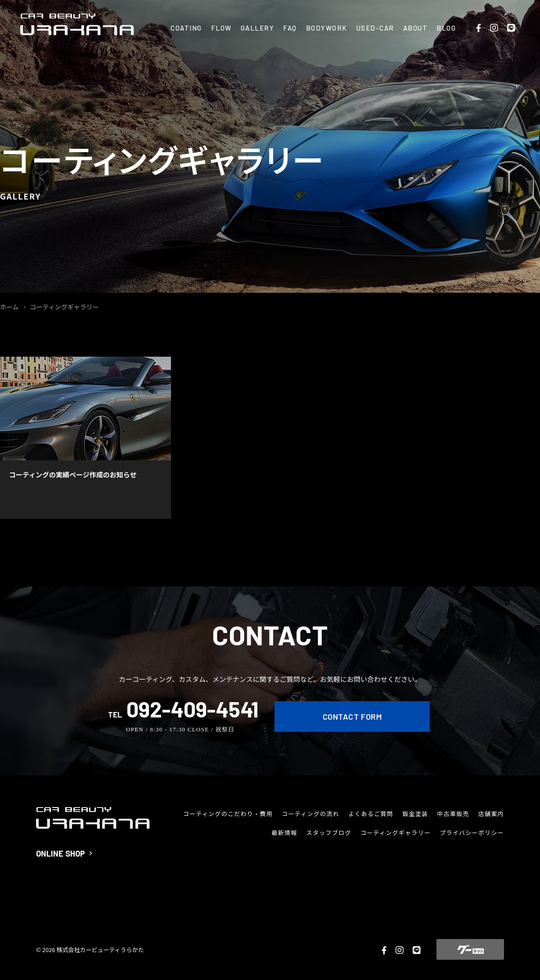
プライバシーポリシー (472, 833)
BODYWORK (327, 28)
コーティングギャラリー (396, 833)
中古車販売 (453, 814)
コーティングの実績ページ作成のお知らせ (73, 474)
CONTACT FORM (352, 717)
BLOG (446, 28)
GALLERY (258, 28)
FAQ (290, 28)
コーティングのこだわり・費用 (228, 814)
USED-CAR (375, 28)
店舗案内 (491, 814)
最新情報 (284, 833)
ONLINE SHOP (64, 853)
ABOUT (416, 28)
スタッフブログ (329, 833)
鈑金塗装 (415, 814)
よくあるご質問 (371, 814)
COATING (186, 28)
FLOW (221, 28)
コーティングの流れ (310, 814)
